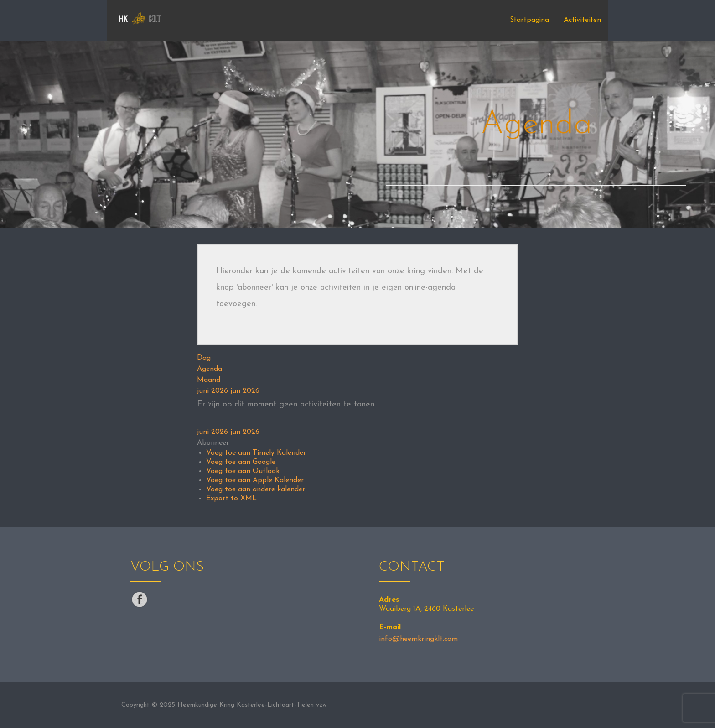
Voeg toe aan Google (241, 462)
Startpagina (529, 20)
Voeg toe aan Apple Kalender (255, 480)
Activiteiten (582, 20)
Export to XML (231, 499)
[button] (213, 443)
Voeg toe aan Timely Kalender (256, 453)
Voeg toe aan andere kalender (256, 489)
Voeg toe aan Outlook (243, 471)
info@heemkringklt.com (418, 639)
